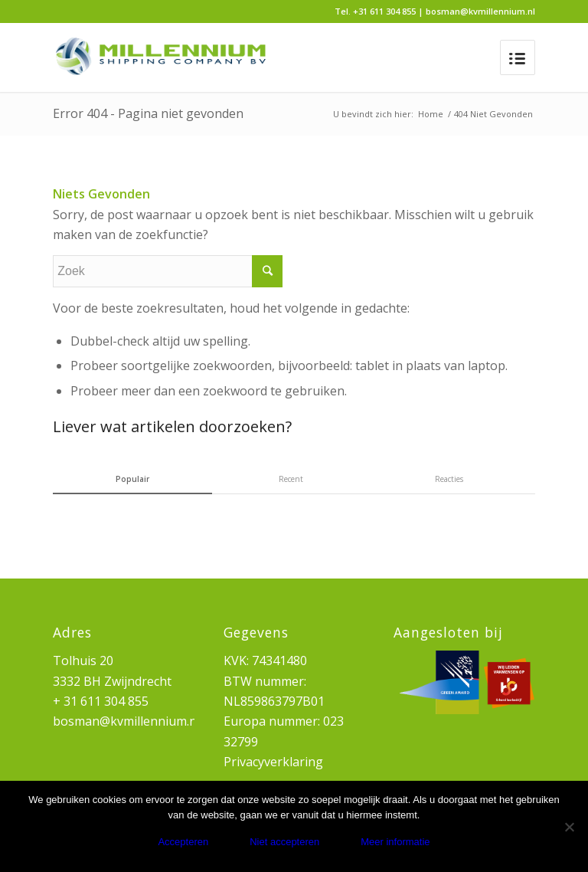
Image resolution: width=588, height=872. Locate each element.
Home (431, 114)
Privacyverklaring (273, 762)
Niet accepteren (284, 842)
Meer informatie (395, 842)
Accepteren (183, 842)
